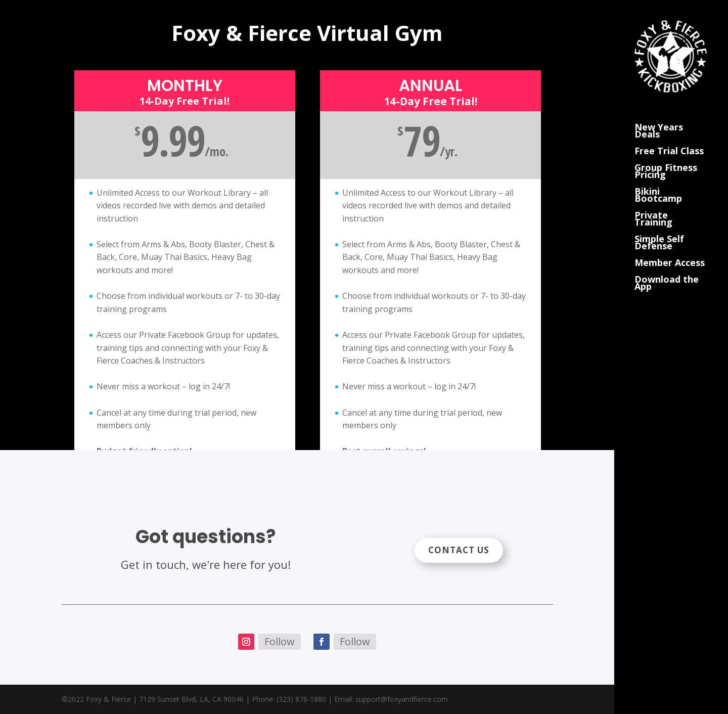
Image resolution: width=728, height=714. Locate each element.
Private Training (653, 206)
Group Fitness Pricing (666, 159)
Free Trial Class (669, 138)
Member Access (670, 250)
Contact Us (459, 550)
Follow (280, 641)
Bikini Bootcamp (658, 182)
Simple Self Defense (659, 230)
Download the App (667, 270)
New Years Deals (659, 118)
